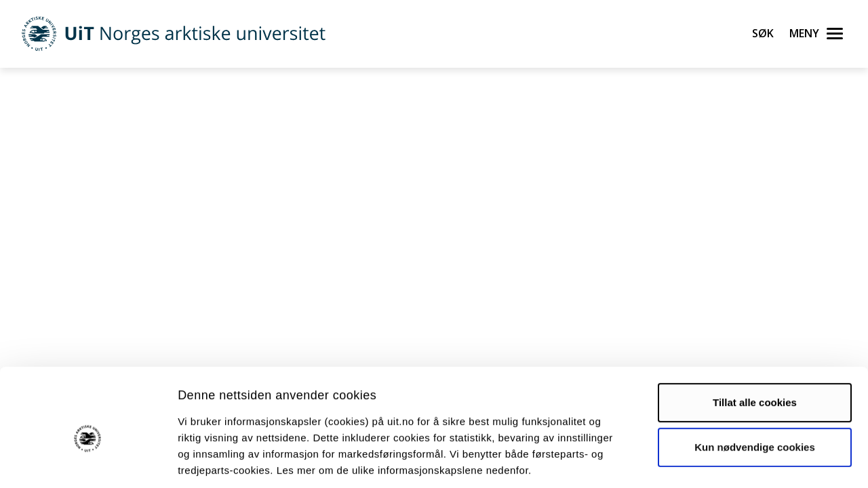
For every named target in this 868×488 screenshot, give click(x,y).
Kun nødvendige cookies (755, 383)
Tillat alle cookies (755, 339)
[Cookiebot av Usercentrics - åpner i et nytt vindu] (88, 462)
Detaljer (722, 461)
